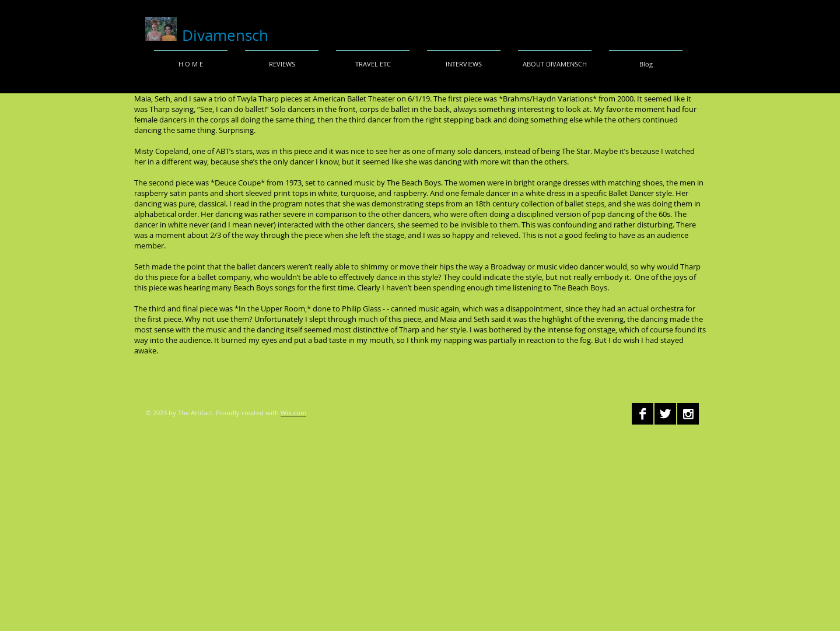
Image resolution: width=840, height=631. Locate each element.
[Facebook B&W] (643, 414)
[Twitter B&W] (665, 414)
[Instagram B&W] (688, 414)
